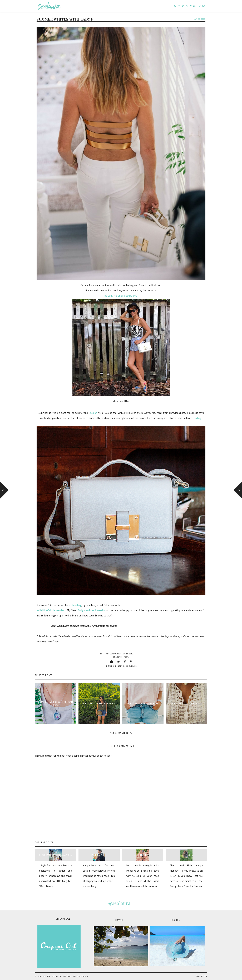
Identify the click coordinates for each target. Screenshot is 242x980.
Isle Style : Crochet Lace (186, 704)
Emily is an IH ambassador (91, 610)
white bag (76, 605)
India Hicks (122, 666)
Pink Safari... (99, 855)
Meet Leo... (186, 855)
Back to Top (202, 976)
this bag (93, 413)
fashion (112, 666)
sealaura (46, 976)
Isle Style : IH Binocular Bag (99, 704)
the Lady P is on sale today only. (120, 296)
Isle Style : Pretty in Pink (143, 704)
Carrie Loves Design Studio (75, 976)
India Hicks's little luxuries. (51, 610)
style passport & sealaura (56, 855)
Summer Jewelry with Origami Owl (56, 703)
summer (133, 666)
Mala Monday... (143, 855)
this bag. (197, 418)
